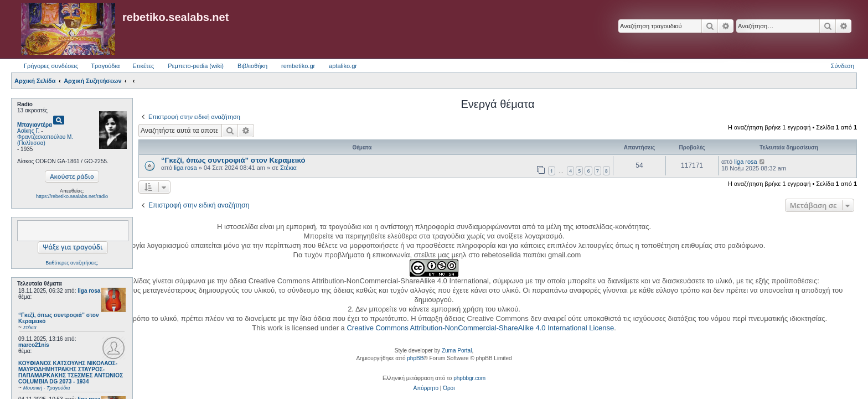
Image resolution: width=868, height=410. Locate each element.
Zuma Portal (457, 351)
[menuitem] (426, 388)
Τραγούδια (105, 66)
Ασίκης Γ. (28, 131)
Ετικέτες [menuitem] (143, 66)
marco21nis (34, 345)
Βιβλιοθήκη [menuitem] (252, 66)
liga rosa (89, 291)
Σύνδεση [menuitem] (843, 66)
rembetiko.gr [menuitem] (298, 66)
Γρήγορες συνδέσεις (51, 66)
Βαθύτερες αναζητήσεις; (72, 263)
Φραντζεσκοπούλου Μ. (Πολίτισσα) (45, 140)
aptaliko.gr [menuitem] (343, 66)
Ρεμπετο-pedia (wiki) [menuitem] (196, 66)
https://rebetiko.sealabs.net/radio (72, 196)
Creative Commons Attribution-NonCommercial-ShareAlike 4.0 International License (480, 328)
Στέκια (288, 168)
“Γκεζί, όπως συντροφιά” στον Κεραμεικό (233, 160)
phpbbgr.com (469, 378)
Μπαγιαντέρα (35, 125)
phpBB (415, 358)
